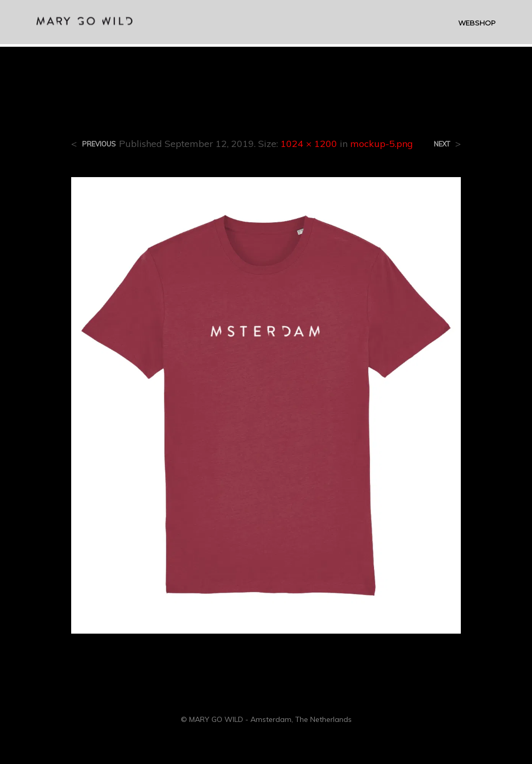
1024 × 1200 (309, 144)
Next (442, 144)
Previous (99, 144)
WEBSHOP (477, 24)
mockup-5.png (382, 144)
